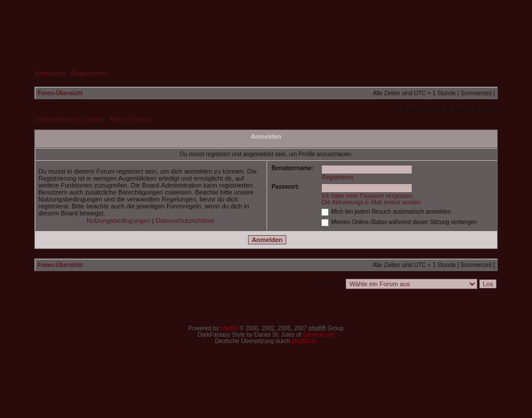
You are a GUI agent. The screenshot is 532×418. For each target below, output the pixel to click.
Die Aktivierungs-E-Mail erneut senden (371, 202)
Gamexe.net (318, 335)
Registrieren (337, 177)
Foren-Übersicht (60, 93)
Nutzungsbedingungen (118, 221)
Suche (476, 27)
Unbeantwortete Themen (69, 119)
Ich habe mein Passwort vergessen (367, 196)
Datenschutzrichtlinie (185, 221)
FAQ (422, 27)
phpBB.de (304, 341)
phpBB (229, 328)
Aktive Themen (130, 119)
